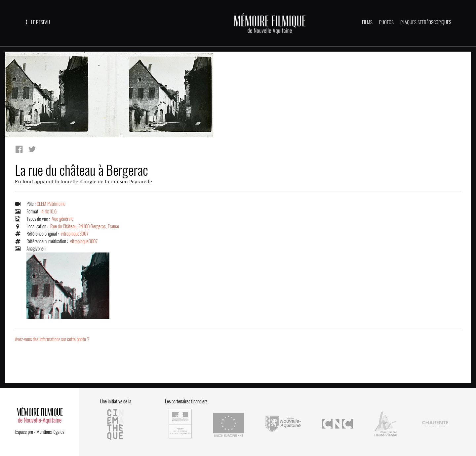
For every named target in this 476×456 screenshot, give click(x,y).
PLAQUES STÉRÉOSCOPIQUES (426, 22)
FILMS (367, 22)
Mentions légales (50, 432)
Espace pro (24, 432)
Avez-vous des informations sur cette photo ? (52, 339)
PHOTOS (386, 22)
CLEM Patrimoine (51, 204)
